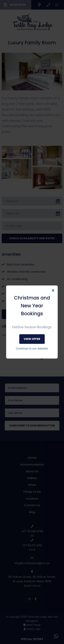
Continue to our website (32, 349)
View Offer (32, 339)
